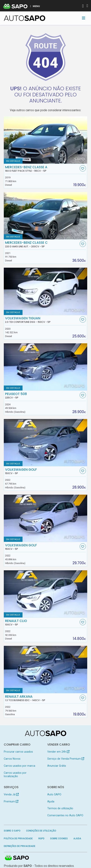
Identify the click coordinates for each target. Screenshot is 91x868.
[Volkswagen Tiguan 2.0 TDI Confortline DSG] (46, 291)
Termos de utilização (60, 808)
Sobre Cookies (59, 839)
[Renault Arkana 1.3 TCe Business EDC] (46, 669)
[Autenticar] (83, 6)
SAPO (17, 858)
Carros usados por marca (19, 766)
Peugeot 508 (42, 396)
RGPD (41, 839)
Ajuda (51, 801)
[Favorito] (83, 168)
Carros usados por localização (15, 774)
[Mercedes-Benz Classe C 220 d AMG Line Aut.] (46, 216)
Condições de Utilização (41, 831)
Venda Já (11, 794)
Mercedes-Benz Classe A (42, 169)
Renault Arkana (42, 698)
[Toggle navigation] (84, 18)
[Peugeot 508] (46, 367)
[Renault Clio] (46, 594)
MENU (36, 6)
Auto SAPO (54, 794)
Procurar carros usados (18, 752)
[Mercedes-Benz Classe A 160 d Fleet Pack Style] (46, 140)
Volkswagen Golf (42, 471)
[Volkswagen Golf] (46, 443)
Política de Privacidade (18, 839)
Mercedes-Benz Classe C (42, 244)
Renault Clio (42, 623)
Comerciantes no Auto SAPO (65, 815)
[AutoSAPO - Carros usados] (25, 18)
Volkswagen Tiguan (42, 320)
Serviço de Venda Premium (66, 759)
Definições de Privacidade (20, 846)
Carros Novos (12, 759)
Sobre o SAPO (12, 831)
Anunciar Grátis (57, 766)
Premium (11, 801)
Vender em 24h (58, 752)
